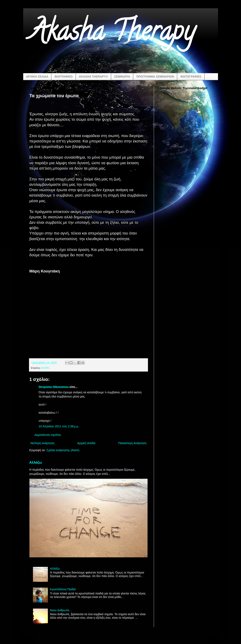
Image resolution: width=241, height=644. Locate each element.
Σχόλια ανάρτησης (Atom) (63, 450)
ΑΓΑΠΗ (45, 368)
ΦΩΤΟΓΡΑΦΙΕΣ (191, 77)
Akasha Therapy (112, 34)
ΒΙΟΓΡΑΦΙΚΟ (64, 77)
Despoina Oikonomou (54, 387)
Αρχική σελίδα (86, 443)
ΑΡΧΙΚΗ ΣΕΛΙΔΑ (37, 77)
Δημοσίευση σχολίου (48, 435)
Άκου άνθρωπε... (61, 610)
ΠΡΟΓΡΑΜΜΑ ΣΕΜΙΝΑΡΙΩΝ (155, 77)
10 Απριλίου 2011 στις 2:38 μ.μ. (59, 426)
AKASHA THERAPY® (93, 77)
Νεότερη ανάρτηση (42, 443)
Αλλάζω (36, 462)
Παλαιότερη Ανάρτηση (132, 443)
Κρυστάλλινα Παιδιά (63, 589)
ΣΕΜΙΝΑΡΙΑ (122, 77)
